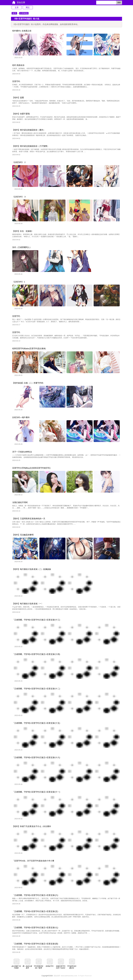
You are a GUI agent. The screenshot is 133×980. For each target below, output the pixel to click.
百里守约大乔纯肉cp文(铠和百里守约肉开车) (31, 468)
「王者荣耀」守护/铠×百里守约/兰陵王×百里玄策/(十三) (36, 620)
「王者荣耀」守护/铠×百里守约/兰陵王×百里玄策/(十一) (36, 792)
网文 (28, 7)
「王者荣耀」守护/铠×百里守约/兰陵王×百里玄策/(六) (35, 895)
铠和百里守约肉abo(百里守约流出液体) (29, 348)
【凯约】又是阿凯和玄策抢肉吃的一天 (29, 519)
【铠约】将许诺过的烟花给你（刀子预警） (31, 146)
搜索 (119, 3)
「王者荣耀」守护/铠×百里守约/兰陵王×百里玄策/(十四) (36, 654)
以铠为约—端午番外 (21, 417)
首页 (14, 13)
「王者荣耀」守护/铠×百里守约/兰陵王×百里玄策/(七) (35, 928)
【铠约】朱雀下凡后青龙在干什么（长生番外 (32, 826)
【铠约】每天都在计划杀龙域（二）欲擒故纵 (32, 569)
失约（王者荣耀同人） (22, 247)
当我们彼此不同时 (20, 502)
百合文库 (21, 3)
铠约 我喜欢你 (18, 65)
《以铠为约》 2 (19, 162)
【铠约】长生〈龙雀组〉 (23, 231)
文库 (17, 7)
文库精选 (24, 13)
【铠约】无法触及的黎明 (23, 535)
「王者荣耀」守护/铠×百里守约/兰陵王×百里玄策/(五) (35, 911)
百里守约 (16, 81)
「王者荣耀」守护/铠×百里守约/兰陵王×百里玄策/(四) (35, 944)
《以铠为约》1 (19, 282)
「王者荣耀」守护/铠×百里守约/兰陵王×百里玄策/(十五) (36, 723)
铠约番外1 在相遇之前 (22, 31)
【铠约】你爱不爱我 (21, 114)
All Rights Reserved (72, 976)
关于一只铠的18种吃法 (22, 452)
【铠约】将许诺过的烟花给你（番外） (29, 130)
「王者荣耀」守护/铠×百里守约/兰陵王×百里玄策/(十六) (36, 757)
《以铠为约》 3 (19, 197)
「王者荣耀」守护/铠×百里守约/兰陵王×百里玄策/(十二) (36, 689)
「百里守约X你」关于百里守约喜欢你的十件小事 (33, 861)
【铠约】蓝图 (18, 98)
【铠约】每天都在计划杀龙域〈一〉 (28, 604)
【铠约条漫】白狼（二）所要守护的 (28, 383)
